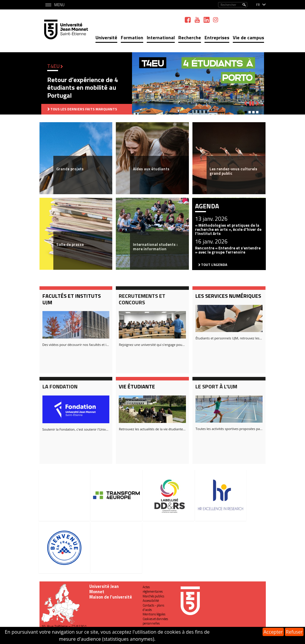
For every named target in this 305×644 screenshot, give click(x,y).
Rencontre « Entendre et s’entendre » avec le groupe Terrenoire (228, 250)
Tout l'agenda (214, 265)
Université (106, 37)
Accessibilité (151, 601)
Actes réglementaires (153, 589)
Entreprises (217, 37)
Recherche (190, 37)
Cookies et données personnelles (155, 621)
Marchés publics (153, 596)
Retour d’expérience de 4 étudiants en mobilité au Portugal (83, 88)
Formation (132, 37)
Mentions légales (154, 614)
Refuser (294, 632)
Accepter (273, 632)
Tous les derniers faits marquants (84, 109)
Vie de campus (248, 37)
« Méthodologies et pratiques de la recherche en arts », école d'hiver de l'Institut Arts (228, 229)
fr (258, 5)
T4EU (53, 66)
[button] (246, 112)
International (161, 37)
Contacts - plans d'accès (153, 608)
